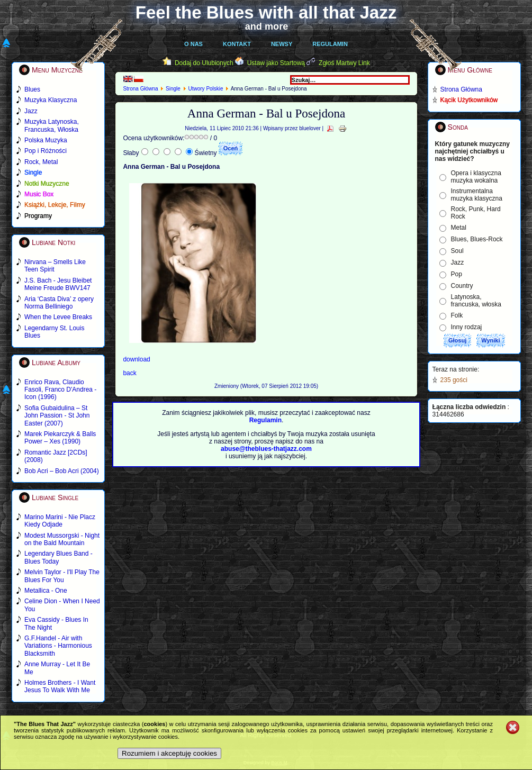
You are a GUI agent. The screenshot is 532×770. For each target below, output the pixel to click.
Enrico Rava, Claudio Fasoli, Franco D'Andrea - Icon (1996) (60, 390)
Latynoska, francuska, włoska (476, 301)
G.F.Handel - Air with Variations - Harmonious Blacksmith (58, 646)
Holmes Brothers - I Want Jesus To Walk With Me (60, 686)
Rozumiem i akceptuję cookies (169, 753)
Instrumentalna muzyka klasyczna (477, 195)
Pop (457, 274)
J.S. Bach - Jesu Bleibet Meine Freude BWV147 (58, 284)
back (129, 373)
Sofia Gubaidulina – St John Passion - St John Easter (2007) (57, 416)
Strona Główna (140, 89)
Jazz (458, 262)
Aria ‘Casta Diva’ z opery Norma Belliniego (59, 303)
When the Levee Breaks (58, 317)
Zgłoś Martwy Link (344, 63)
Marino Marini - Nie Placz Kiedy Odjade (60, 521)
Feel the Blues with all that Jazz (266, 12)
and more (267, 26)
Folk (457, 315)
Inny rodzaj (467, 327)
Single (173, 89)
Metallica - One (46, 591)
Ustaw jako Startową (276, 63)
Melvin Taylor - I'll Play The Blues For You (62, 576)
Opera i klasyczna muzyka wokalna (476, 177)
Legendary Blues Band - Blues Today (58, 557)
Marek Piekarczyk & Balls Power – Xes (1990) (60, 438)
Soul (457, 251)
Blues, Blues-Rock (477, 239)
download (136, 359)
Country (462, 286)
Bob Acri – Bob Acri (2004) (62, 471)
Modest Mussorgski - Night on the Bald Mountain (62, 539)
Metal (459, 228)
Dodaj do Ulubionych (204, 63)
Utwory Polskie (205, 89)
